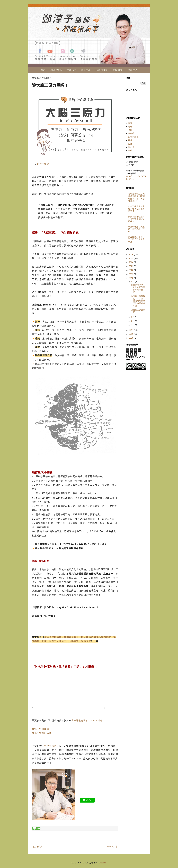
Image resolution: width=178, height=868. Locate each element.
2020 (131, 270)
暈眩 (130, 151)
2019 (131, 274)
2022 (131, 266)
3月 (133, 321)
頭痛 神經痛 (101, 70)
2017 (131, 330)
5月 (133, 317)
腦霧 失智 (132, 70)
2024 (131, 262)
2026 (131, 254)
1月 (133, 325)
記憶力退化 (133, 137)
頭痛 (130, 140)
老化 (130, 127)
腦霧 (130, 123)
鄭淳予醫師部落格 (42, 733)
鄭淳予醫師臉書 (41, 729)
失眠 (130, 130)
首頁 (43, 70)
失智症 (131, 133)
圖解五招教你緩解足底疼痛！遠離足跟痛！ (136, 219)
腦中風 (131, 147)
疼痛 (130, 144)
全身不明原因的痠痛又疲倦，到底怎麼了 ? (136, 209)
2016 (131, 334)
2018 (131, 278)
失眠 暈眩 (117, 70)
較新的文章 (38, 847)
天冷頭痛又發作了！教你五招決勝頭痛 (136, 239)
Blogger (102, 863)
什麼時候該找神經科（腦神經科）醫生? (136, 229)
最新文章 (86, 70)
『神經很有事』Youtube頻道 (87, 721)
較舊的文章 (112, 847)
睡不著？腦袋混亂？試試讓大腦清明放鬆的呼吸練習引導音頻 (138, 301)
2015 (131, 338)
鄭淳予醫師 (56, 70)
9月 (133, 282)
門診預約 (72, 70)
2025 (131, 258)
